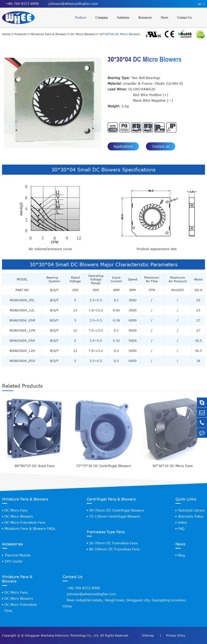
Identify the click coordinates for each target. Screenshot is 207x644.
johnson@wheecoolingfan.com (71, 4)
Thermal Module (18, 555)
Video (182, 522)
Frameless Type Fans (106, 532)
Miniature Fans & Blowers (49, 34)
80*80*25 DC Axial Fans (35, 466)
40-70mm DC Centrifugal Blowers (117, 510)
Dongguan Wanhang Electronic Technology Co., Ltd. (62, 635)
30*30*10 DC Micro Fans (172, 466)
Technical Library (191, 510)
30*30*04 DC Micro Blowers (120, 34)
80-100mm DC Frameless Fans (114, 549)
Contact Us (185, 17)
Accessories (12, 544)
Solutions (123, 17)
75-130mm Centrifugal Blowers (115, 516)
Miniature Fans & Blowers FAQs (30, 529)
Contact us (161, 146)
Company (102, 17)
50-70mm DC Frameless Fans (113, 543)
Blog (181, 555)
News (165, 17)
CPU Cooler (14, 561)
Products (81, 17)
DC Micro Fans (16, 510)
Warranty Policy (191, 516)
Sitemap (148, 635)
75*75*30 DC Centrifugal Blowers (103, 466)
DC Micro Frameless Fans (25, 522)
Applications (123, 146)
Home (6, 34)
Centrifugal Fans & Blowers (111, 499)
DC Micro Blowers (83, 34)
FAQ (181, 529)
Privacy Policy (176, 635)
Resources (145, 17)
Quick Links (186, 499)
